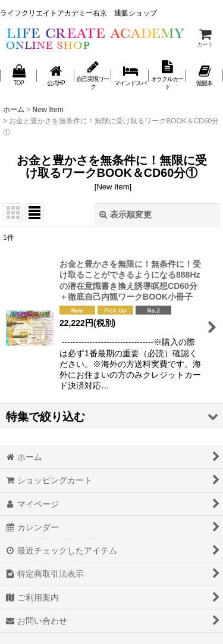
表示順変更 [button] (125, 214)
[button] (111, 417)
